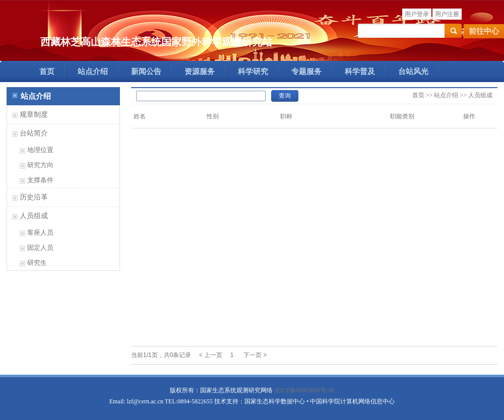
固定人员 (40, 248)
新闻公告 (146, 72)
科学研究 (253, 72)
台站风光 (413, 72)
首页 (47, 72)
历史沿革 (34, 197)
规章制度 (34, 115)
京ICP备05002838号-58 (304, 390)
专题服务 (306, 72)
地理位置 (40, 150)
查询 (285, 96)
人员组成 (34, 216)
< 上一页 (211, 355)
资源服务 (200, 72)
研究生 (37, 263)
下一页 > (255, 355)
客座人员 (40, 232)
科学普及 (360, 72)
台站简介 (34, 133)
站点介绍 (93, 72)
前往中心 (484, 31)
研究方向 (40, 165)
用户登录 (417, 14)
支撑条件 (40, 180)
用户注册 (447, 14)
